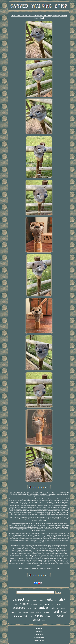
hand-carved (21, 616)
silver (48, 616)
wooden (24, 604)
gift (35, 608)
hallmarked (61, 608)
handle (39, 616)
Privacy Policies (39, 637)
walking (51, 599)
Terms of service (39, 640)
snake (14, 612)
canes (54, 617)
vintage (59, 604)
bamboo (39, 613)
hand (55, 612)
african (32, 613)
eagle (52, 605)
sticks (41, 605)
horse (26, 612)
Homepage (39, 629)
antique (44, 608)
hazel (41, 600)
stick (62, 599)
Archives (39, 632)
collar (31, 616)
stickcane (34, 605)
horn (47, 604)
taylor (53, 608)
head (64, 612)
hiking (35, 601)
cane (37, 620)
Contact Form (39, 634)
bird (16, 605)
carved (18, 599)
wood (60, 616)
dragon (28, 600)
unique (29, 608)
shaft (20, 613)
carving (46, 612)
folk (43, 621)
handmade (19, 608)
